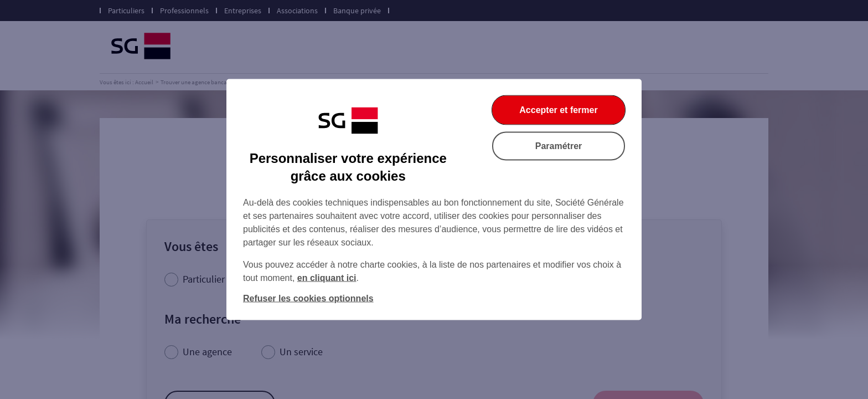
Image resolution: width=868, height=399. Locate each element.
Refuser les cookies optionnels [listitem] (308, 298)
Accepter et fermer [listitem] (558, 110)
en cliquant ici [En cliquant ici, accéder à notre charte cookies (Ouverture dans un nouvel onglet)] (327, 278)
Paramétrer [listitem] (559, 146)
